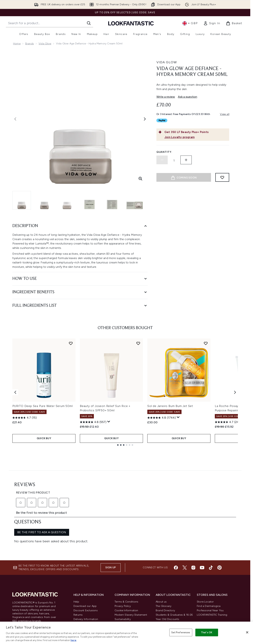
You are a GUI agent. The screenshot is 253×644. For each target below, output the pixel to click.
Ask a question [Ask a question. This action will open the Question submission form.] (188, 97)
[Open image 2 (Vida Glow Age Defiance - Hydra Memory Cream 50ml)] (44, 200)
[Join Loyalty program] (196, 137)
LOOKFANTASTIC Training (212, 572)
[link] (212, 23)
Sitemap (161, 594)
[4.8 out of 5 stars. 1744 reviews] (162, 418)
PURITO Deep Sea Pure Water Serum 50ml (43, 406)
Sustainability (123, 576)
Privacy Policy (123, 563)
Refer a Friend (164, 598)
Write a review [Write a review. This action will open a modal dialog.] (166, 97)
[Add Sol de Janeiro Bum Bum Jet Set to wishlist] (206, 343)
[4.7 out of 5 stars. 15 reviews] (25, 418)
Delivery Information (86, 576)
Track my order (83, 594)
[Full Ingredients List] (80, 306)
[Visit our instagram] (193, 525)
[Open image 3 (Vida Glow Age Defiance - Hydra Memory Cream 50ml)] (67, 200)
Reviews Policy (123, 581)
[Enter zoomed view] (140, 179)
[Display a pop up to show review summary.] (109, 422)
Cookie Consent (23, 585)
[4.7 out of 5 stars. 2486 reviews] (229, 422)
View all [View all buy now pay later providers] (225, 114)
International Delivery (86, 581)
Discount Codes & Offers (171, 581)
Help (76, 559)
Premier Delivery (83, 589)
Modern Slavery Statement (131, 572)
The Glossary (164, 563)
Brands (30, 44)
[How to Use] (80, 279)
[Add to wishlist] (222, 177)
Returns (78, 572)
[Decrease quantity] (162, 160)
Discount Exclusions (86, 568)
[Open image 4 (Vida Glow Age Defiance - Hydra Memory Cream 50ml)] (89, 200)
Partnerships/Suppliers (169, 589)
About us (161, 559)
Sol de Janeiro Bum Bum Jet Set (170, 406)
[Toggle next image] (145, 119)
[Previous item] (15, 392)
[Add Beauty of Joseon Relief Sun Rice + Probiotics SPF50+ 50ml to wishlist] (138, 343)
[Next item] (235, 392)
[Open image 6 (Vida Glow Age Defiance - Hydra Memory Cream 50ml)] (135, 200)
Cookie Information (126, 568)
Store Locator (205, 559)
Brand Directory (165, 568)
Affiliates (161, 585)
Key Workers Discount (169, 602)
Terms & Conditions (127, 559)
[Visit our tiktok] (211, 525)
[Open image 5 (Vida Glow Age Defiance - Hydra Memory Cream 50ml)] (112, 200)
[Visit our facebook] (176, 525)
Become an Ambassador (171, 607)
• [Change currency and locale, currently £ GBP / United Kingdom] (190, 23)
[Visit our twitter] (185, 525)
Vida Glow (45, 44)
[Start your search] (49, 23)
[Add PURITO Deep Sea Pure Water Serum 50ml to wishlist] (71, 343)
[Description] (80, 226)
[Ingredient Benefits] (80, 292)
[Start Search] (89, 23)
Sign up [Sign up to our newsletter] (111, 525)
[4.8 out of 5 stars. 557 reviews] (93, 422)
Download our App (85, 563)
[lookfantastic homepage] (131, 23)
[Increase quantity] (186, 160)
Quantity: (164, 152)
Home (17, 44)
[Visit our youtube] (202, 525)
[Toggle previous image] (15, 119)
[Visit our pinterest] (220, 525)
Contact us (80, 585)
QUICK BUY (44, 438)
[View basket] (234, 23)
